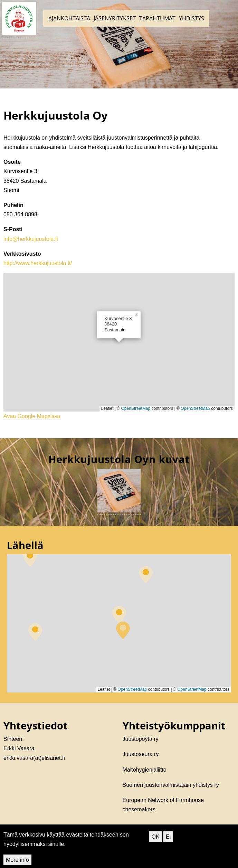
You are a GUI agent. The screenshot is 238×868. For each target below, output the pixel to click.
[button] (136, 315)
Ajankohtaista (69, 18)
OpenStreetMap (136, 408)
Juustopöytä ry (141, 739)
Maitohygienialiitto (145, 770)
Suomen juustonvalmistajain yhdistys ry (171, 785)
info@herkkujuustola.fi (31, 239)
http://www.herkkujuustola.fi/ (38, 263)
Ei (168, 837)
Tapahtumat (157, 18)
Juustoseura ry (141, 754)
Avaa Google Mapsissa (32, 416)
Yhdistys (192, 18)
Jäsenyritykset (115, 18)
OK (155, 837)
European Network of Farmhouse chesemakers (163, 805)
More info (17, 860)
